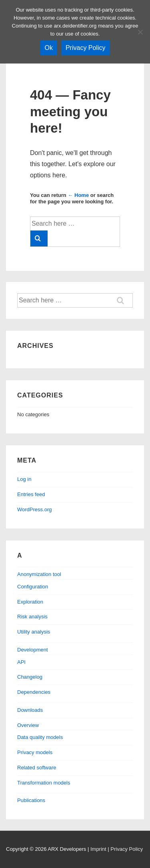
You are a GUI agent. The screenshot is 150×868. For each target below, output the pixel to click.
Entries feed (31, 494)
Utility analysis (34, 632)
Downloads (30, 710)
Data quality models (40, 737)
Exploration (30, 602)
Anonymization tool (39, 574)
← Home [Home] (78, 195)
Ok (48, 48)
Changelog (30, 677)
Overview (28, 725)
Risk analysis (32, 617)
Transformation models (44, 783)
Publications (31, 800)
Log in (24, 479)
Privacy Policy (127, 849)
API (21, 662)
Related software (37, 768)
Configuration (33, 587)
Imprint (98, 849)
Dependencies (34, 692)
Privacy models (35, 752)
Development (33, 650)
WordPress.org (34, 509)
